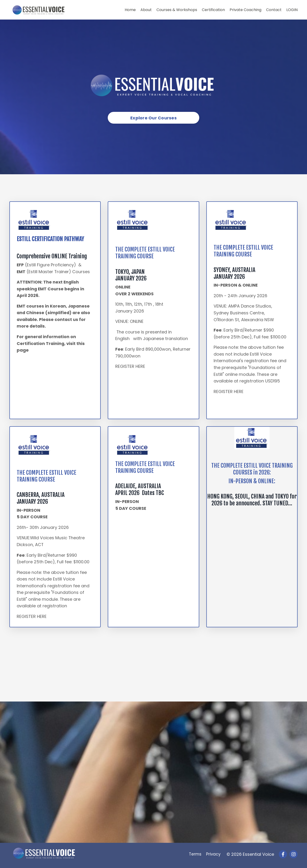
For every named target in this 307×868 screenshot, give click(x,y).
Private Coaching (245, 10)
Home (130, 10)
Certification (213, 10)
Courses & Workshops (177, 10)
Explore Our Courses (153, 118)
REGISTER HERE (130, 367)
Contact (274, 10)
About (146, 10)
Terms (195, 856)
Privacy (214, 856)
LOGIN (292, 10)
